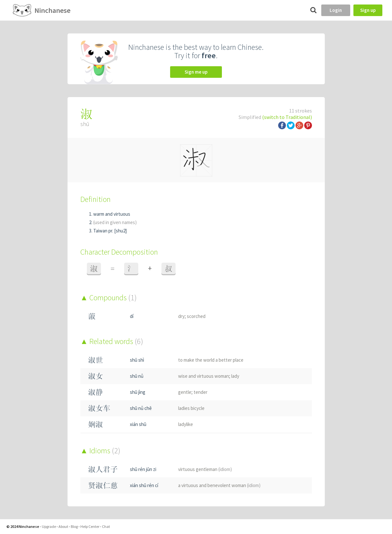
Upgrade (49, 526)
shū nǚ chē (141, 408)
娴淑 (96, 424)
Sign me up (196, 72)
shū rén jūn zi (143, 469)
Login (336, 10)
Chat (106, 526)
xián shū (138, 424)
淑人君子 (103, 469)
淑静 (96, 392)
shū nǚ (137, 376)
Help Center (90, 526)
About (63, 526)
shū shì (137, 360)
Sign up (368, 10)
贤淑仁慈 (103, 485)
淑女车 (99, 408)
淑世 (96, 360)
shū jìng (138, 392)
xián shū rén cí (144, 485)
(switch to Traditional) (287, 117)
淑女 (96, 376)
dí (132, 316)
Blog (74, 526)
